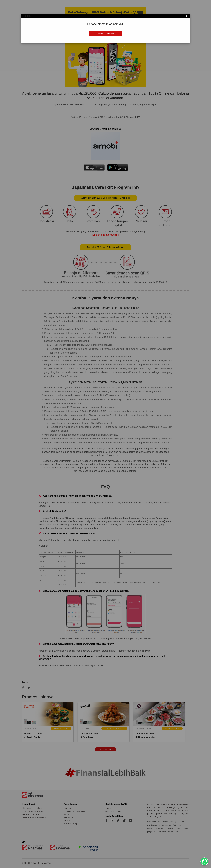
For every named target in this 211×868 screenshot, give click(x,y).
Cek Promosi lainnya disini (106, 33)
